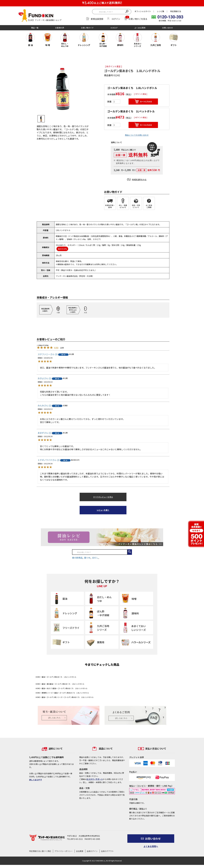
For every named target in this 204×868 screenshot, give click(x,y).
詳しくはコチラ (36, 780)
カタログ (114, 28)
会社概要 (80, 851)
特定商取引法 (176, 11)
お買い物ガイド (87, 28)
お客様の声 (60, 28)
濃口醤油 (50, 684)
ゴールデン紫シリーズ (54, 697)
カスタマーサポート (95, 779)
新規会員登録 (97, 19)
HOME (38, 677)
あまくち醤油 (51, 688)
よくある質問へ (151, 846)
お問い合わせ (167, 28)
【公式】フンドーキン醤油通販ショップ (44, 20)
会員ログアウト (107, 851)
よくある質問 (140, 28)
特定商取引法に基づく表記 (40, 851)
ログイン (116, 19)
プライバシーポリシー (63, 851)
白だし (95, 558)
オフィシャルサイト (143, 11)
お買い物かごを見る (138, 19)
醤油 (43, 677)
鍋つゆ (87, 558)
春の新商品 (77, 558)
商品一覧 (35, 28)
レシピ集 (161, 11)
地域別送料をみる (137, 180)
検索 (127, 11)
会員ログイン (92, 851)
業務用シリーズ (47, 693)
